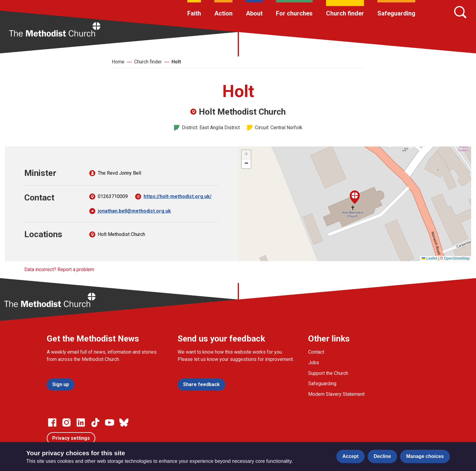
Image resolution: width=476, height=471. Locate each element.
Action (223, 13)
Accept (350, 456)
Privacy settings (71, 438)
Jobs (314, 363)
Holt (176, 62)
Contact (316, 352)
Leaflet (429, 258)
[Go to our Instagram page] (66, 422)
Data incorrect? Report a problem (59, 269)
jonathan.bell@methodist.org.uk (134, 211)
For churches (294, 13)
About (254, 13)
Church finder (345, 13)
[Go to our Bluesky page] (124, 422)
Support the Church (328, 373)
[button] (355, 197)
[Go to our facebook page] (52, 422)
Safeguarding (396, 13)
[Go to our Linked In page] (81, 422)
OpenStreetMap (457, 258)
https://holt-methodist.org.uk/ (178, 196)
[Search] (460, 12)
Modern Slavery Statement (336, 394)
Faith (194, 13)
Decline (382, 456)
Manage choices (425, 456)
